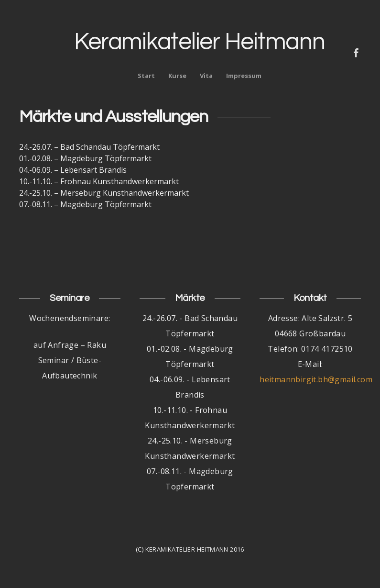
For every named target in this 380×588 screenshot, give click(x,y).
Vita (206, 76)
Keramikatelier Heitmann (199, 42)
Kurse (177, 76)
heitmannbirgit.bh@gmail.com (316, 379)
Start (146, 76)
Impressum (244, 76)
